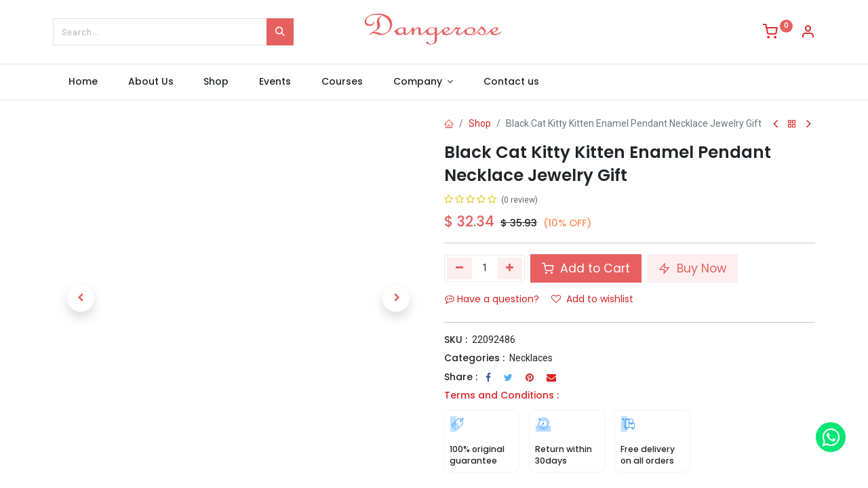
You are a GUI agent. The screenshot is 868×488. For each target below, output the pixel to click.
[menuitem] (83, 82)
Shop (480, 123)
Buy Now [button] (692, 268)
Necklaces (531, 358)
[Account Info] (808, 33)
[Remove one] (459, 268)
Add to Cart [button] (586, 268)
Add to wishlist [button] (592, 299)
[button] (81, 298)
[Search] (280, 32)
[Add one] (510, 268)
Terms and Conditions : (501, 395)
